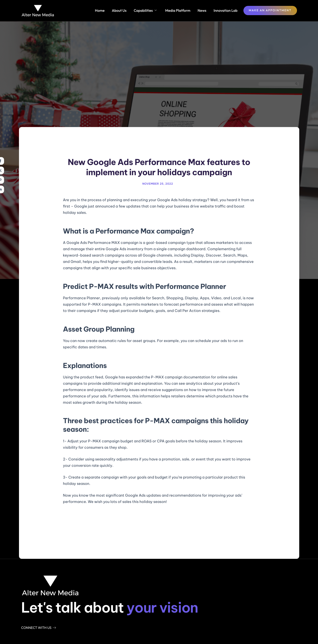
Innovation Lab (226, 11)
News (202, 11)
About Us (119, 11)
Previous (77, 531)
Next (245, 531)
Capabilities (145, 11)
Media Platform (178, 11)
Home (100, 11)
